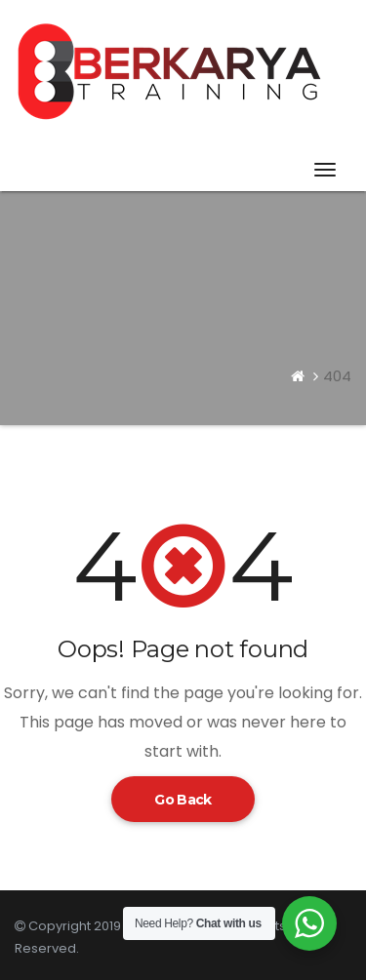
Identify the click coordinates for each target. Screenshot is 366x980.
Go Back (183, 800)
